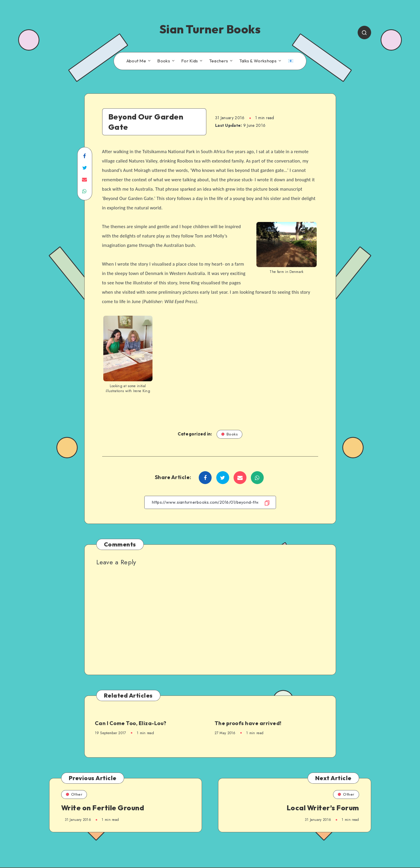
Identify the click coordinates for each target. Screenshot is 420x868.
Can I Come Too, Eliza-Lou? (131, 723)
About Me (136, 61)
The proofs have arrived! (248, 723)
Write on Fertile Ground (103, 808)
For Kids (190, 61)
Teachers (219, 61)
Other (74, 794)
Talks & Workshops (258, 61)
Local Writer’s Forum (323, 808)
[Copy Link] (210, 502)
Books (164, 61)
